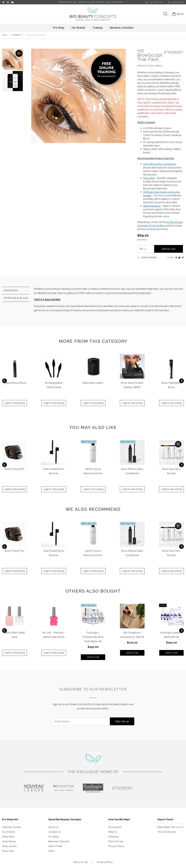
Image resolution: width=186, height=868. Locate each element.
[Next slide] (181, 381)
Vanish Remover (152, 206)
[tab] (16, 291)
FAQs (51, 851)
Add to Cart (169, 249)
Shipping (113, 837)
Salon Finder (56, 846)
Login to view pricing (15, 403)
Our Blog (53, 837)
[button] (13, 58)
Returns (113, 832)
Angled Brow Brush (15, 383)
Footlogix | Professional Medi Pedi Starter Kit (93, 637)
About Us (54, 827)
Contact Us (55, 832)
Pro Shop (59, 28)
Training (98, 28)
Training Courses (12, 827)
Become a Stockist (121, 28)
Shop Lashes (9, 846)
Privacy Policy (116, 846)
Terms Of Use (116, 841)
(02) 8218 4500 (176, 2)
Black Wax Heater (93, 383)
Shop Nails (8, 837)
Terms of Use (81, 862)
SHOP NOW (120, 2)
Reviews (16, 298)
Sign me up (122, 721)
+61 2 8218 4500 (167, 832)
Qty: (142, 249)
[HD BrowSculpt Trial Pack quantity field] (148, 249)
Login (150, 2)
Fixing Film (149, 178)
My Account (115, 827)
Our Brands (78, 28)
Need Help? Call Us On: (171, 827)
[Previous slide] (5, 381)
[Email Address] (81, 721)
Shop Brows (9, 841)
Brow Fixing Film (15, 469)
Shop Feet (8, 851)
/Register (158, 2)
